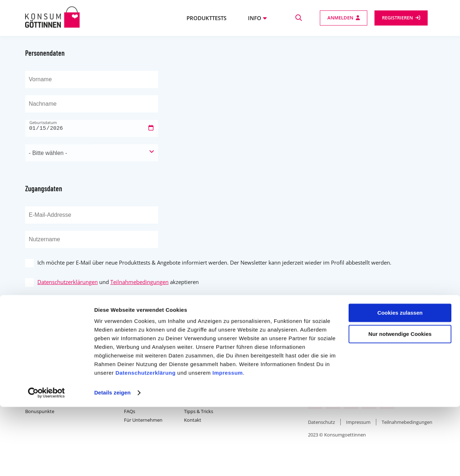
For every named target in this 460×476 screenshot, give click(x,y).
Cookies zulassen (400, 382)
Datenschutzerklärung (146, 442)
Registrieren (397, 18)
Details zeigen (112, 462)
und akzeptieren (118, 282)
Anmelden (340, 18)
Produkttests (206, 18)
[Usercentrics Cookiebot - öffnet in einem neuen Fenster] (47, 462)
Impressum (228, 442)
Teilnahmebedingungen (139, 282)
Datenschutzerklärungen (68, 282)
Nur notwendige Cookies (400, 403)
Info (255, 18)
